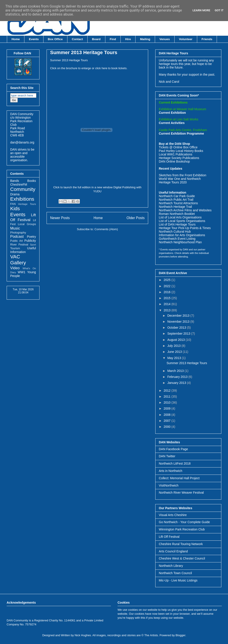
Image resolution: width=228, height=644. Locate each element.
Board (96, 39)
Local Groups (27, 224)
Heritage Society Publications (179, 158)
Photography (18, 233)
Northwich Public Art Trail (176, 200)
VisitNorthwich (169, 485)
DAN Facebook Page (173, 449)
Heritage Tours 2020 (173, 182)
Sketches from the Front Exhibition (183, 175)
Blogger (181, 635)
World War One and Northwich (180, 179)
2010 (168, 402)
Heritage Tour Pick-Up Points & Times (185, 228)
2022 (168, 286)
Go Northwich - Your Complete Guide (184, 522)
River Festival (19, 245)
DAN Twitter (167, 456)
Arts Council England (173, 551)
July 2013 (174, 346)
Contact (77, 39)
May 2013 (174, 358)
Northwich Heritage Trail (175, 207)
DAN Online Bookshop (174, 161)
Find (113, 39)
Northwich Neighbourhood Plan (180, 242)
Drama (15, 194)
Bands (15, 181)
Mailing (145, 39)
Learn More (201, 10)
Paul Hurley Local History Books (181, 151)
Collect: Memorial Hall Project (179, 478)
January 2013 (177, 383)
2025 (168, 280)
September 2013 (179, 334)
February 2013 (178, 377)
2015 (168, 298)
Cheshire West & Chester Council (182, 558)
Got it (219, 10)
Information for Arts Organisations (182, 235)
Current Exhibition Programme (181, 134)
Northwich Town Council (175, 573)
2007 (168, 421)
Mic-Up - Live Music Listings (178, 580)
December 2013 (179, 316)
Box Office (55, 39)
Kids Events (18, 212)
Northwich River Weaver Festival (181, 493)
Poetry (31, 237)
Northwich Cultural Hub (175, 232)
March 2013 (176, 371)
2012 (168, 391)
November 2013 (179, 322)
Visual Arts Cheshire (173, 515)
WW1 (22, 272)
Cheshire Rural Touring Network (181, 544)
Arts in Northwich (171, 471)
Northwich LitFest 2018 (175, 463)
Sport (33, 245)
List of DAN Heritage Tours (177, 224)
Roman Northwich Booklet (177, 214)
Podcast (17, 237)
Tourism (15, 248)
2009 (168, 408)
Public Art (17, 241)
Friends (207, 39)
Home (16, 39)
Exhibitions (22, 199)
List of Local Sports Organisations (182, 221)
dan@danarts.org (22, 142)
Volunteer (186, 39)
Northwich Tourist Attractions (178, 203)
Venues (165, 39)
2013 (168, 310)
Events (34, 39)
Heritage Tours (27, 204)
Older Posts (136, 218)
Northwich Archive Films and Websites (185, 210)
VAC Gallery (18, 260)
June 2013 (175, 352)
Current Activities (172, 123)
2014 (168, 304)
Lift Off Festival (169, 537)
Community (23, 189)
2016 (168, 292)
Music (15, 228)
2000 (168, 427)
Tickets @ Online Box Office (178, 147)
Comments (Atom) (106, 229)
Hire (128, 39)
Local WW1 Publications (176, 154)
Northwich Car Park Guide (177, 196)
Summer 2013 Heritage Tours (84, 52)
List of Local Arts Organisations (180, 217)
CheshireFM (19, 185)
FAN (13, 204)
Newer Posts (60, 218)
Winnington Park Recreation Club (182, 529)
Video (15, 268)
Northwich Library (171, 566)
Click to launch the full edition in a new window (83, 187)
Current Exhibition (172, 113)
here (105, 68)
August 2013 (176, 340)
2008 (168, 415)
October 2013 (177, 328)
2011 (168, 397)
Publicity (30, 241)
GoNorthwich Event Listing (177, 239)
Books (32, 181)
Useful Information (23, 250)
